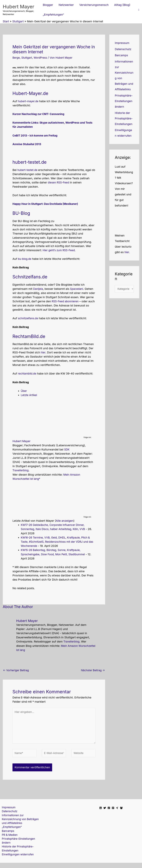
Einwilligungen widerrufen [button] (17, 860)
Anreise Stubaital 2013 (28, 144)
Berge (16, 58)
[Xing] (117, 810)
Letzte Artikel (29, 394)
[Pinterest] (113, 810)
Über (24, 390)
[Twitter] (105, 810)
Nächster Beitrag (92, 670)
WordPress (42, 58)
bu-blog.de (25, 259)
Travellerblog (21, 470)
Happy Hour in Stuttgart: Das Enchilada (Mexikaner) (47, 204)
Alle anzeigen (65, 520)
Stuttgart (27, 58)
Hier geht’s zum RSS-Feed (60, 250)
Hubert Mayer (19, 7)
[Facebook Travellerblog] (121, 810)
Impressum (122, 43)
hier (43, 352)
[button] (139, 10)
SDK (67, 449)
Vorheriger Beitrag (17, 670)
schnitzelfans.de (29, 318)
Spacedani (78, 288)
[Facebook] (109, 810)
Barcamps (121, 55)
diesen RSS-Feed (59, 182)
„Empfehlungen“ (11, 831)
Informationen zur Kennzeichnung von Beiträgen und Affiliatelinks (20, 822)
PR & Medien (8, 839)
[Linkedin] (101, 810)
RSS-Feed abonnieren (66, 301)
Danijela (38, 288)
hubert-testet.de (28, 170)
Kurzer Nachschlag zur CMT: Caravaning (40, 114)
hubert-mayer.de (29, 101)
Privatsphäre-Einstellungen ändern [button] (124, 101)
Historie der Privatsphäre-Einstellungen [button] (124, 119)
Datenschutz (123, 49)
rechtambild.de (28, 373)
